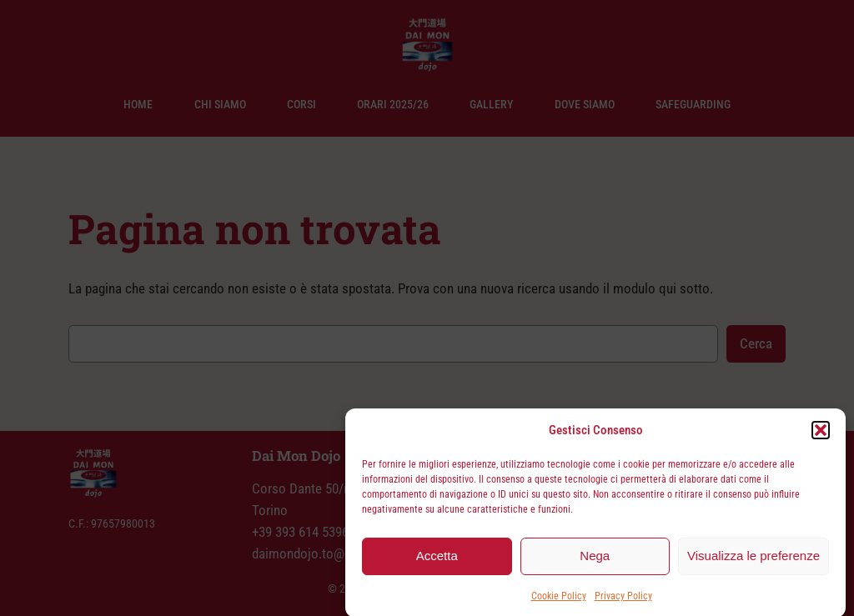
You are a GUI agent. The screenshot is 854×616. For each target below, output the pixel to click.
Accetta (437, 560)
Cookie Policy (559, 599)
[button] (821, 433)
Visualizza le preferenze (754, 560)
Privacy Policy (623, 599)
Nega (595, 560)
